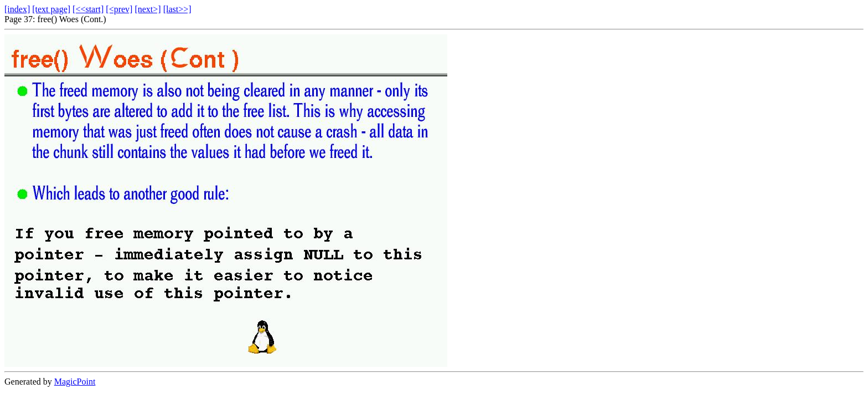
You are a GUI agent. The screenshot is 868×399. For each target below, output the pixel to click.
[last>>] (177, 9)
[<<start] (88, 9)
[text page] (51, 9)
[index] (17, 9)
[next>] (148, 9)
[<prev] (119, 9)
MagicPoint (75, 382)
